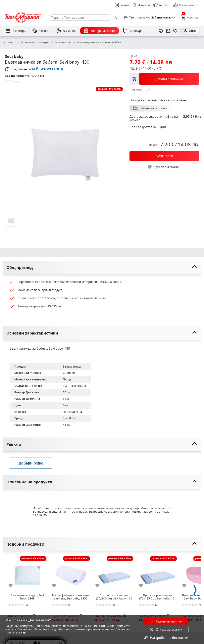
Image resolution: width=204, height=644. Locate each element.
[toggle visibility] (102, 268)
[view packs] (164, 79)
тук (23, 632)
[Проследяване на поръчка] (168, 31)
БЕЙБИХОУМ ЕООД (48, 69)
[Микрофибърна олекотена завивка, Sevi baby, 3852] (71, 574)
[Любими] (175, 31)
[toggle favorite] (163, 167)
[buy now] (164, 156)
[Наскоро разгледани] (161, 31)
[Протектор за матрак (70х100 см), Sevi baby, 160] (114, 574)
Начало (9, 43)
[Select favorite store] (149, 17)
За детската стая (61, 43)
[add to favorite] (13, 586)
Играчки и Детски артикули (33, 42)
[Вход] (189, 31)
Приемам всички (166, 621)
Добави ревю (32, 463)
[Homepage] (23, 17)
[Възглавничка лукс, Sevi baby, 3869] (27, 574)
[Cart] (190, 17)
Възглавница (72, 366)
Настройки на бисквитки (166, 638)
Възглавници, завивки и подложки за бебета (97, 43)
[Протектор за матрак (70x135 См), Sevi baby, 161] (158, 574)
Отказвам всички (166, 629)
